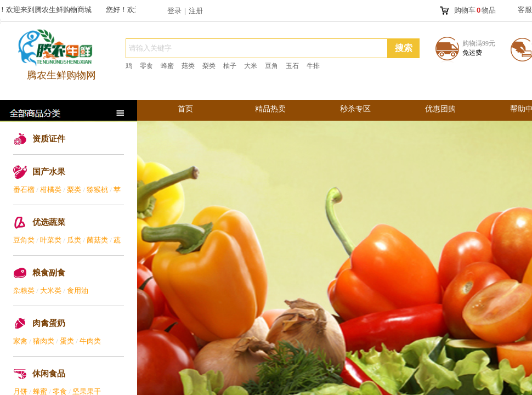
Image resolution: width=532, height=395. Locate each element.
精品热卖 (270, 109)
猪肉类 (44, 341)
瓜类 (74, 240)
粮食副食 (49, 273)
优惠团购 (440, 109)
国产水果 (49, 172)
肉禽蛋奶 (49, 323)
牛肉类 (90, 341)
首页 (185, 109)
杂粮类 (24, 290)
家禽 (20, 341)
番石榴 (24, 190)
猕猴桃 (97, 190)
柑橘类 (51, 190)
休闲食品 (49, 374)
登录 (174, 11)
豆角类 (24, 240)
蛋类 (67, 341)
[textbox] (257, 48)
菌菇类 (97, 240)
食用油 (78, 290)
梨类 (74, 190)
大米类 (51, 290)
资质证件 (49, 139)
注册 (196, 11)
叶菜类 (51, 240)
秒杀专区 (355, 109)
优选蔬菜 (49, 222)
